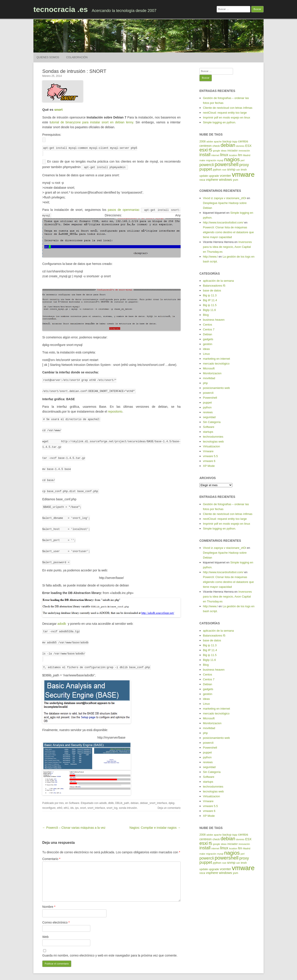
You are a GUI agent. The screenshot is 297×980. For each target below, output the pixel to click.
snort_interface (96, 799)
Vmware (208, 451)
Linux (206, 354)
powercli (208, 393)
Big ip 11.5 (210, 305)
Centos (207, 325)
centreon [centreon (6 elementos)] (205, 146)
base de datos (212, 290)
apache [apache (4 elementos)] (218, 142)
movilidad (209, 378)
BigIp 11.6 (209, 310)
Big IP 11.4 (210, 300)
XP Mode (209, 466)
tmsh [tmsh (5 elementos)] (244, 170)
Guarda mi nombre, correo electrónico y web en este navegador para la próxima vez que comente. (110, 946)
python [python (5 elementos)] (217, 170)
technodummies (213, 437)
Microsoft (209, 368)
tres (62, 794)
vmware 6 (209, 461)
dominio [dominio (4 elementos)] (240, 146)
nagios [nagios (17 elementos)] (232, 159)
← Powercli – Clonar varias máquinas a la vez (74, 818)
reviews (208, 412)
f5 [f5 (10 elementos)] (210, 150)
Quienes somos (48, 57)
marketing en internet (216, 359)
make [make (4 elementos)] (202, 160)
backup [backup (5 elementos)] (227, 142)
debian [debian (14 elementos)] (228, 145)
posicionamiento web (216, 388)
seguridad (209, 417)
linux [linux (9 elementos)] (224, 155)
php (205, 383)
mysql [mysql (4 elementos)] (220, 160)
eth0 (60, 799)
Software (74, 794)
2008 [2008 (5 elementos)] (202, 142)
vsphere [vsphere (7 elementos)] (212, 180)
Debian (207, 334)
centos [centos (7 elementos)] (243, 141)
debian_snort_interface (154, 794)
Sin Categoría (212, 422)
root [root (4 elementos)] (224, 170)
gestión (208, 344)
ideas (206, 349)
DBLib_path (122, 794)
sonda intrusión (128, 799)
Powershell (210, 398)
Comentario (51, 850)
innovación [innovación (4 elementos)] (244, 151)
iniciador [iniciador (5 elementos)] (233, 151)
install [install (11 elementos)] (205, 155)
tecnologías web (213, 441)
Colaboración (77, 57)
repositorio (115, 409)
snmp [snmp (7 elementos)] (231, 169)
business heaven (214, 320)
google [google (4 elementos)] (216, 151)
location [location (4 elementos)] (233, 155)
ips (77, 799)
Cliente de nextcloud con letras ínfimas (228, 108)
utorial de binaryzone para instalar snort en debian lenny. (93, 122)
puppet (207, 403)
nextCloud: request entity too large (225, 113)
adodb (63, 616)
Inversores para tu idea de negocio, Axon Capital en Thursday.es (227, 247)
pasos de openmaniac (123, 209)
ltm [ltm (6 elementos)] (240, 155)
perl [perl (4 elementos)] (243, 160)
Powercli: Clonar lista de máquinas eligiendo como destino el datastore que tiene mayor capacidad (228, 232)
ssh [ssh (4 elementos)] (238, 170)
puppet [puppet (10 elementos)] (206, 169)
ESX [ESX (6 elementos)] (248, 146)
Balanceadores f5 (214, 286)
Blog (206, 315)
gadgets (208, 339)
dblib (111, 794)
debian (135, 794)
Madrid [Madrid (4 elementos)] (247, 155)
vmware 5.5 (210, 456)
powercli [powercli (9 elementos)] (207, 165)
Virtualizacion (211, 446)
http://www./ (210, 257)
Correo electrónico (56, 913)
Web (45, 928)
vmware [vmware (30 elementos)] (243, 174)
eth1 (66, 799)
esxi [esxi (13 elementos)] (204, 150)
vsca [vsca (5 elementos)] (202, 180)
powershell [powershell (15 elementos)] (227, 164)
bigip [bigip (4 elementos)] (235, 142)
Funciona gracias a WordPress (137, 972)
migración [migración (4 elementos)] (211, 160)
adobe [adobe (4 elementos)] (210, 142)
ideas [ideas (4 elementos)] (224, 151)
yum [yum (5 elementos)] (235, 180)
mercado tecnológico (216, 364)
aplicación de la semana (218, 281)
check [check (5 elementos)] (216, 146)
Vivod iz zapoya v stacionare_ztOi (225, 198)
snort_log (112, 799)
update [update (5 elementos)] (204, 176)
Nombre (49, 897)
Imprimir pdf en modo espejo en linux (227, 117)
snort (58, 110)
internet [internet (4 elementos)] (215, 155)
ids (72, 799)
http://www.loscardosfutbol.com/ (223, 222)
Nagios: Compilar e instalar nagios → (155, 818)
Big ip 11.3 (210, 295)
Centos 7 (209, 329)
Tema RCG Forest (168, 972)
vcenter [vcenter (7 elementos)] (225, 176)
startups (208, 432)
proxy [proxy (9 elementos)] (244, 165)
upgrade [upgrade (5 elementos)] (214, 176)
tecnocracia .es (61, 9)
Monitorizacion (212, 373)
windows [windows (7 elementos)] (225, 180)
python (207, 407)
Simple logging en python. (220, 122)
